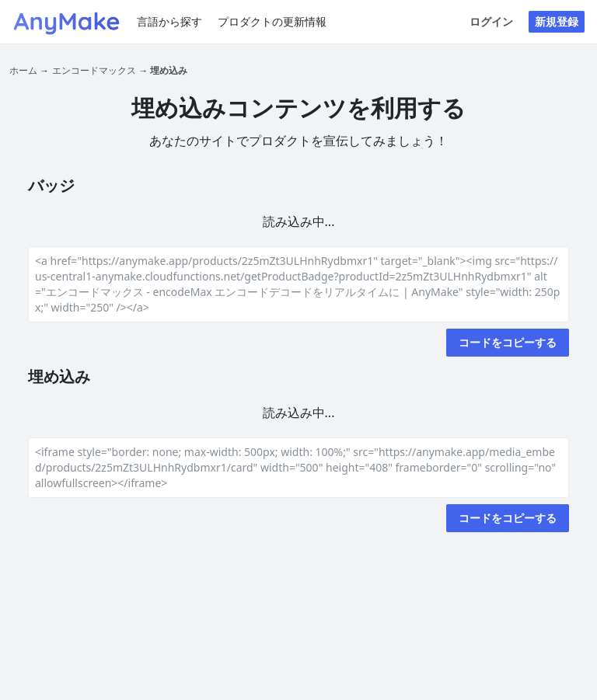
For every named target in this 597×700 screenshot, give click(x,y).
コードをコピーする (508, 342)
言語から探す (169, 21)
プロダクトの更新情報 (272, 21)
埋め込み (169, 70)
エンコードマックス (94, 70)
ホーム (23, 70)
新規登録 (557, 21)
